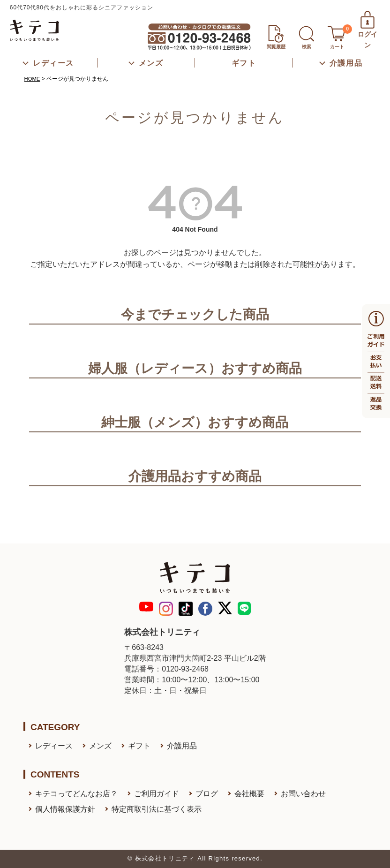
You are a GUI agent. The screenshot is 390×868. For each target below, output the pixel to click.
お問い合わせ (303, 794)
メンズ (100, 746)
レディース (54, 746)
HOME (33, 79)
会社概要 (249, 794)
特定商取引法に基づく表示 (157, 809)
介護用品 (182, 746)
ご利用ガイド (157, 794)
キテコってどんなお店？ (76, 794)
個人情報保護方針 (65, 809)
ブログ (207, 794)
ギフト (139, 746)
